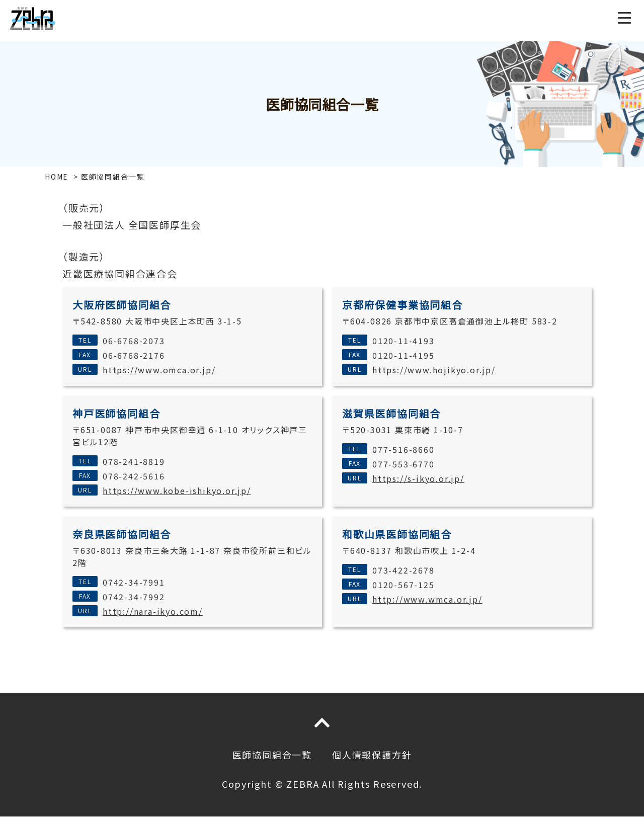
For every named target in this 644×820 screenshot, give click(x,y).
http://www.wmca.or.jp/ (427, 599)
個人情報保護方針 (372, 755)
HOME (57, 177)
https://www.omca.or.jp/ (159, 370)
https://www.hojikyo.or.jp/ (434, 370)
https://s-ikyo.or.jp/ (418, 478)
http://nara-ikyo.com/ (153, 611)
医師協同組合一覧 (272, 755)
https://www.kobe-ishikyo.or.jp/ (177, 490)
